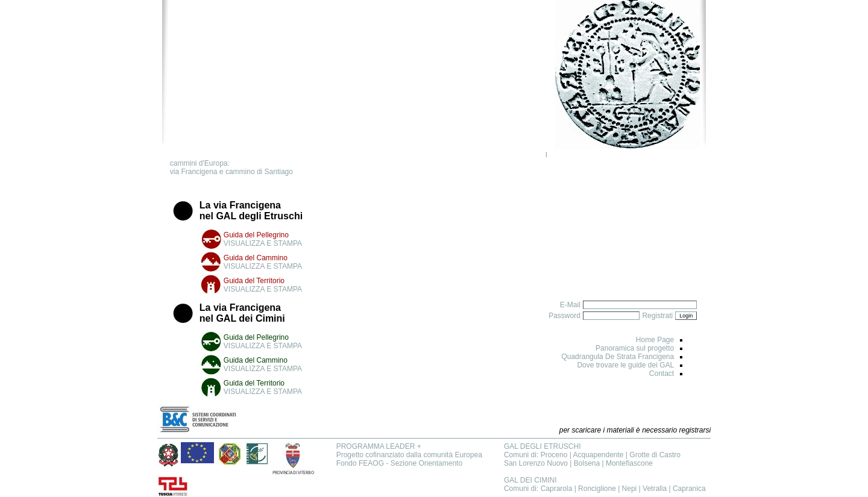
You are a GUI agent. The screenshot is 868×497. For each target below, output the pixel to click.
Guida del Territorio (254, 281)
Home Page (655, 340)
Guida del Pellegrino (256, 235)
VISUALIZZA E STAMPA (263, 243)
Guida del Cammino (256, 258)
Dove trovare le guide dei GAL (625, 365)
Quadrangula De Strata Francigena (618, 357)
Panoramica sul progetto (635, 348)
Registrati (657, 316)
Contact (662, 374)
